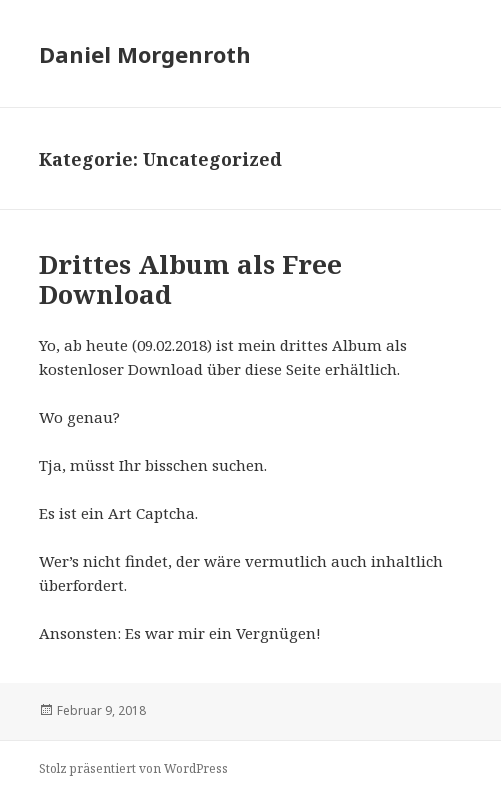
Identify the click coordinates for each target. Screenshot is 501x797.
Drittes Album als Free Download (190, 279)
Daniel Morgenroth (145, 54)
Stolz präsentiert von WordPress (133, 768)
